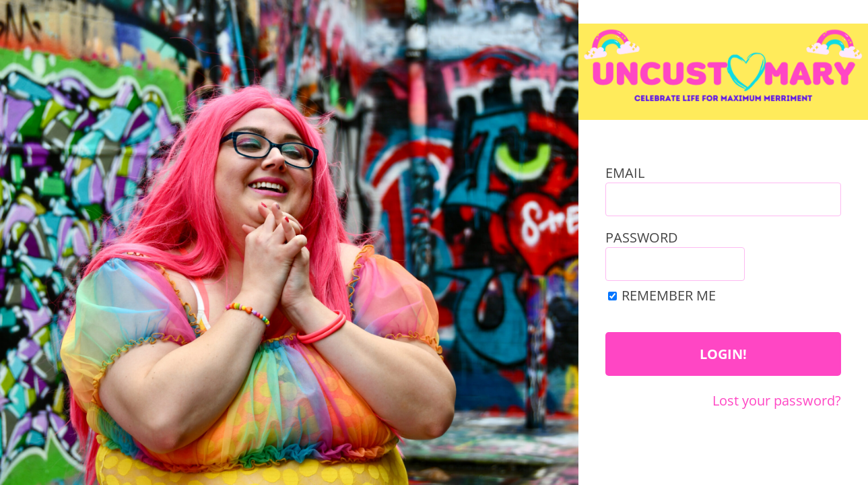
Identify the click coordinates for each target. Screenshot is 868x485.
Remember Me (669, 295)
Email (625, 173)
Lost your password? (777, 400)
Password (642, 237)
